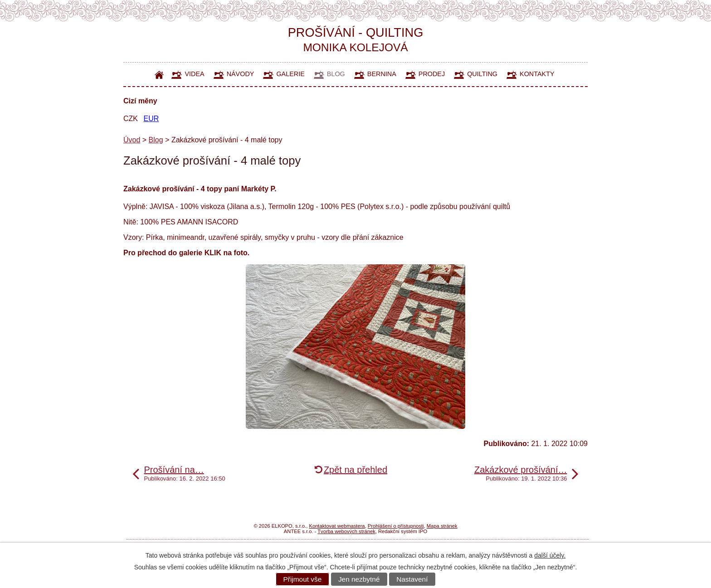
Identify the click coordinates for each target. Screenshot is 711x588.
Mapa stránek (442, 526)
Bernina (382, 74)
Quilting (482, 74)
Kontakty (537, 74)
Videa (194, 74)
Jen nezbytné (359, 579)
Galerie (290, 74)
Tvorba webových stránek (346, 531)
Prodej (432, 74)
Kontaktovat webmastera (337, 526)
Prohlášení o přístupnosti (396, 526)
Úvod (159, 74)
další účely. (550, 555)
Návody (241, 74)
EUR (151, 119)
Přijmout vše (303, 579)
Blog (336, 74)
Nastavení (412, 579)
